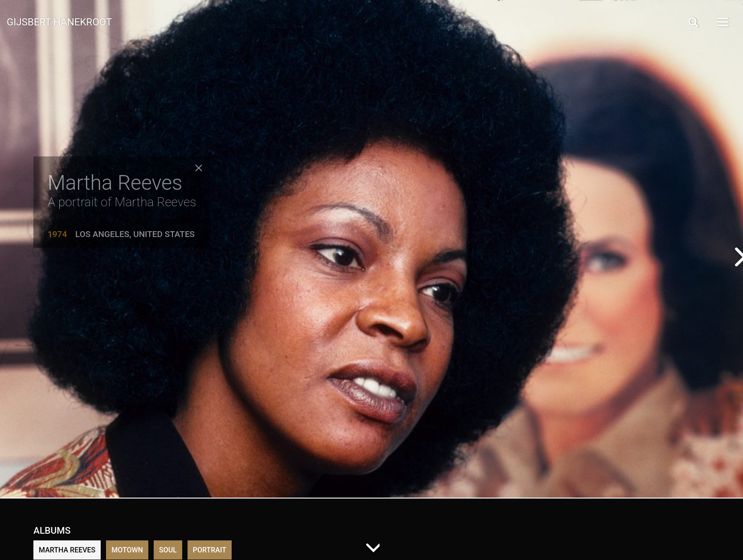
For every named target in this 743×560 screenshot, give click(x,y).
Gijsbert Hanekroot (59, 21)
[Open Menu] (722, 22)
